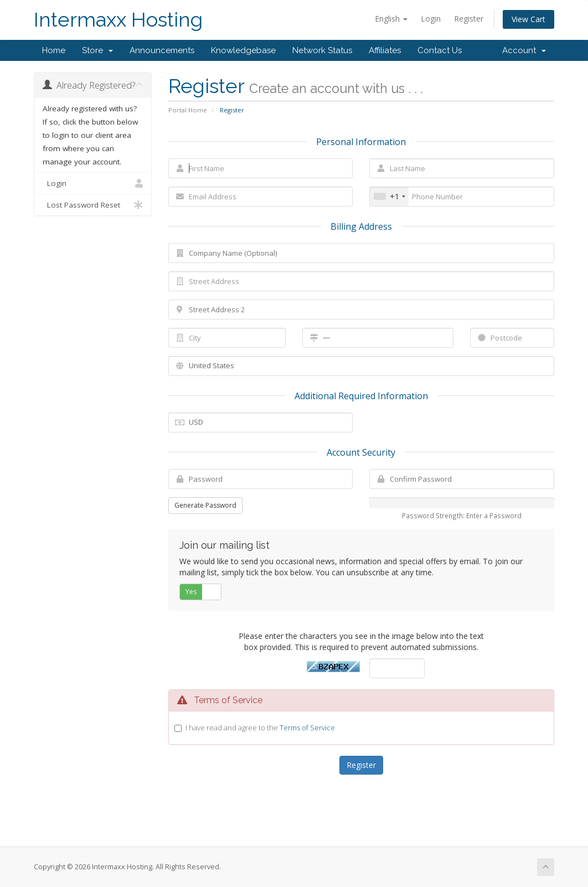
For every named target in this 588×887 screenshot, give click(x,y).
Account (524, 50)
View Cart (528, 19)
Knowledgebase (243, 50)
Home (54, 50)
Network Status (322, 50)
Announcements (162, 50)
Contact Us (440, 50)
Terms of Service (307, 728)
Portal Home (188, 110)
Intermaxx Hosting (118, 20)
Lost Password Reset (93, 205)
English (391, 19)
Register (469, 19)
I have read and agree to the (260, 728)
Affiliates (385, 50)
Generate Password (205, 505)
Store (97, 50)
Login (431, 19)
